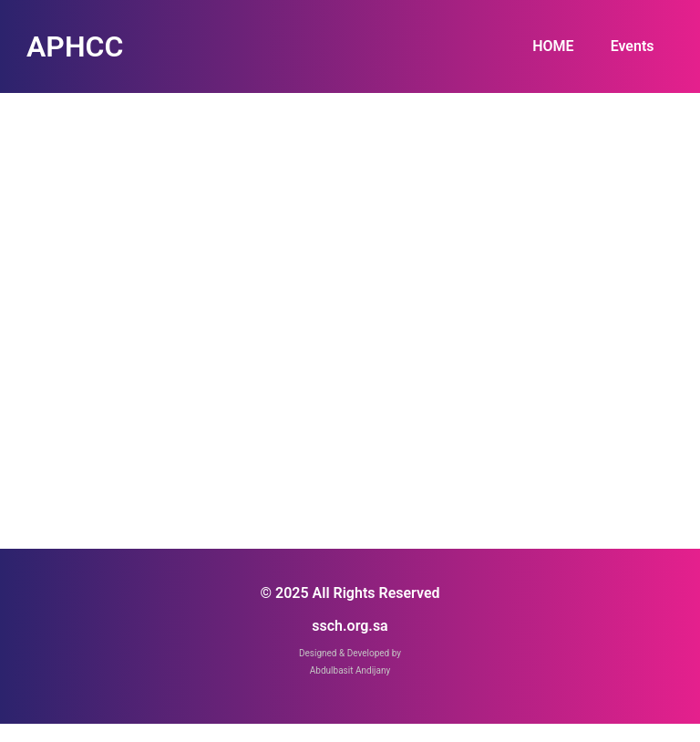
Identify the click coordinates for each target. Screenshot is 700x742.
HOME (553, 46)
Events (633, 46)
